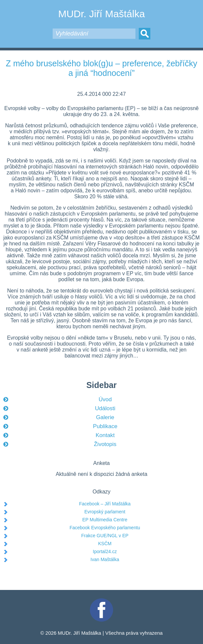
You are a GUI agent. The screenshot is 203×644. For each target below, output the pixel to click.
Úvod (105, 399)
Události (105, 408)
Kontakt (105, 435)
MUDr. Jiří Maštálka (102, 14)
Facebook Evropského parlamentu (105, 528)
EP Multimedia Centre (105, 520)
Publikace (105, 426)
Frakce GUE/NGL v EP (105, 536)
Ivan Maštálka (105, 559)
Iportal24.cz (105, 551)
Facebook (102, 601)
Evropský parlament (105, 512)
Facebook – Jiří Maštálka (105, 504)
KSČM (105, 544)
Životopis (105, 444)
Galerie (105, 417)
